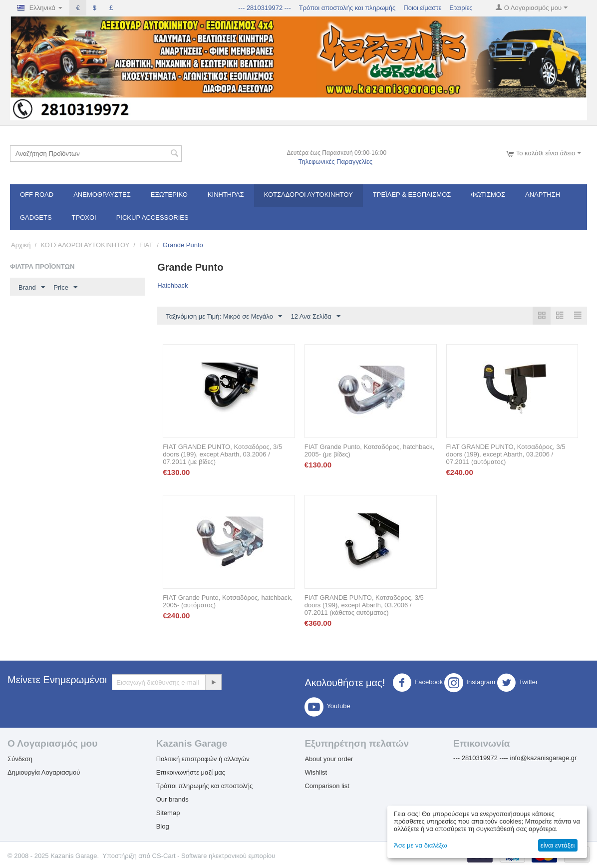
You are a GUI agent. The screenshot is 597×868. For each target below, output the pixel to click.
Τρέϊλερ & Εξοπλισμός (412, 195)
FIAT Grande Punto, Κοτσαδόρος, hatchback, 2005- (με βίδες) (369, 451)
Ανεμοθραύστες (102, 195)
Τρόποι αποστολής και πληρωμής (347, 8)
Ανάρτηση (543, 195)
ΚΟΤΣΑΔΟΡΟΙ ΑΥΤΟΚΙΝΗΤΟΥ (308, 195)
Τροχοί (84, 217)
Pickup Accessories (152, 217)
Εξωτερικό (169, 195)
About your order (329, 759)
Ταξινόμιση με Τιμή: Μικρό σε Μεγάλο (224, 317)
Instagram (470, 683)
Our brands (172, 800)
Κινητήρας (226, 195)
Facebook (418, 683)
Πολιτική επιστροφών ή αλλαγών (203, 759)
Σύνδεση (20, 759)
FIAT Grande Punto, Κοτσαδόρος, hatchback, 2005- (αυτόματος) (228, 602)
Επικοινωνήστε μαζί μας (191, 773)
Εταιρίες (461, 8)
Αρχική (21, 245)
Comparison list (327, 786)
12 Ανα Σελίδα (316, 317)
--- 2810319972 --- (265, 8)
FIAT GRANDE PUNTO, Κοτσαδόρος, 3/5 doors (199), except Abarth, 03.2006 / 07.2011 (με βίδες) (222, 455)
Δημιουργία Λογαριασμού (44, 773)
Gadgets (36, 217)
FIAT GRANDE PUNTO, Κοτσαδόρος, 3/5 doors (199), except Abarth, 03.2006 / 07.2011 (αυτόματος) (506, 455)
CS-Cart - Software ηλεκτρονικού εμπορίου (214, 856)
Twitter (517, 683)
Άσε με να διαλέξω (421, 845)
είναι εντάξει (558, 845)
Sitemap (168, 813)
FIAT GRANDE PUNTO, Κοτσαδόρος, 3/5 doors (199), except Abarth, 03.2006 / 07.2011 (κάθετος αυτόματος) (364, 606)
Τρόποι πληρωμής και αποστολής (205, 786)
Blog (163, 827)
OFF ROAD (37, 195)
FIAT (146, 245)
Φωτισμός (488, 195)
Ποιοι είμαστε (422, 8)
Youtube (327, 707)
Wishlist (316, 773)
